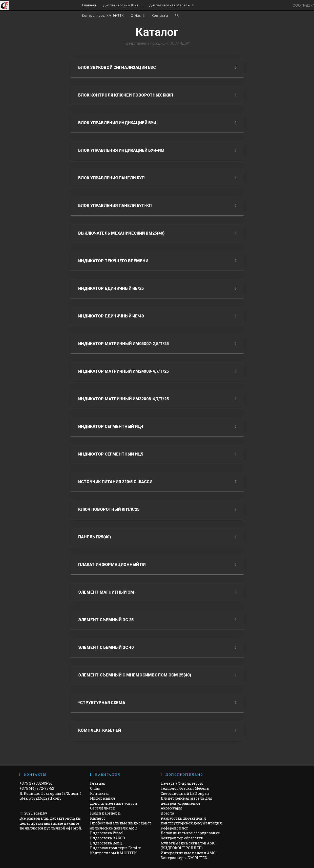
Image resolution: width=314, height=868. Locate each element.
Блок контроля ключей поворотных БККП (126, 95)
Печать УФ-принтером (182, 783)
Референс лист (174, 828)
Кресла (167, 813)
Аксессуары (172, 808)
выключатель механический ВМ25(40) (121, 233)
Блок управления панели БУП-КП (115, 206)
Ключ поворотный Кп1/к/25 (109, 509)
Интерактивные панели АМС (188, 853)
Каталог (98, 818)
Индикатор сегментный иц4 (111, 427)
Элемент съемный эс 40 (106, 647)
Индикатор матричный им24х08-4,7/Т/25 (123, 371)
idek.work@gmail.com (40, 798)
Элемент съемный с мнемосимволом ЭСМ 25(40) (135, 675)
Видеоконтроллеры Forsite (116, 848)
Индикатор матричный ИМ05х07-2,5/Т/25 (123, 344)
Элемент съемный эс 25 (106, 620)
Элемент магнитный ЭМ (106, 592)
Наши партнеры (105, 813)
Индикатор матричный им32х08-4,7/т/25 (123, 399)
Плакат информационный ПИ (112, 565)
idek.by (40, 813)
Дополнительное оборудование (190, 833)
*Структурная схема (102, 703)
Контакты (99, 793)
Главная (98, 783)
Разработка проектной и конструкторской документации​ (191, 821)
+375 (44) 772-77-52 (37, 788)
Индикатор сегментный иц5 (111, 454)
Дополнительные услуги (114, 803)
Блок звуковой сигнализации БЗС (117, 68)
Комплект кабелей (100, 730)
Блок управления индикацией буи (117, 123)
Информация (103, 798)
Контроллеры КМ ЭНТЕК (113, 853)
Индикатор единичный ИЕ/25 (111, 288)
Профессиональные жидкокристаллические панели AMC (121, 826)
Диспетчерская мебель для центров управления (187, 801)
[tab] (157, 68)
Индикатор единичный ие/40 (111, 316)
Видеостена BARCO (108, 838)
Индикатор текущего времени (113, 261)
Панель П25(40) (95, 537)
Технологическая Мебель (185, 788)
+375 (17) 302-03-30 (36, 783)
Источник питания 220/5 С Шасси (115, 482)
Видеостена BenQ (106, 843)
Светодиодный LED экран (185, 793)
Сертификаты (103, 808)
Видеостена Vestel (107, 833)
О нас (95, 788)
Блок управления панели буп (111, 178)
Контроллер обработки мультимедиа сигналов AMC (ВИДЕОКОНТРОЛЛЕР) (188, 843)
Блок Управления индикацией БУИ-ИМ (121, 150)
